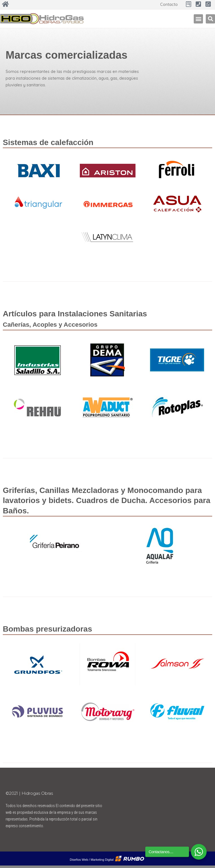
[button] (198, 19)
